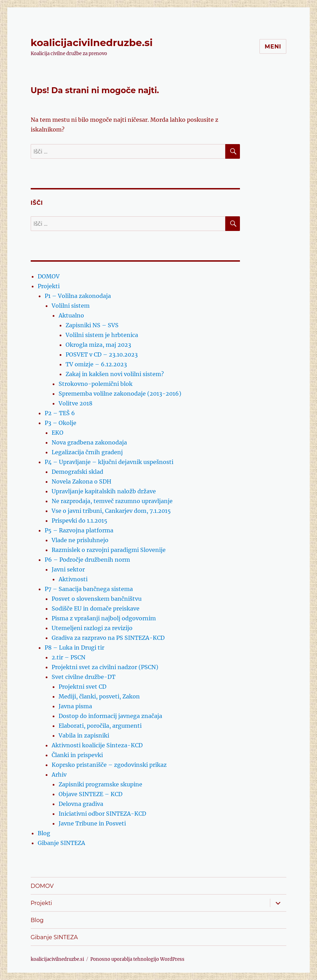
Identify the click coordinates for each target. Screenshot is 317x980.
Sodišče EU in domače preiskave (96, 608)
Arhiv (59, 775)
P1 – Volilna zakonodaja (78, 296)
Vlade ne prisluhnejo (80, 540)
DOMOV (49, 276)
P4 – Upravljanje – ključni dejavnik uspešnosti (109, 462)
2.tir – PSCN (69, 657)
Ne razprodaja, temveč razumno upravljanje (112, 501)
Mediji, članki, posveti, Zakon (99, 696)
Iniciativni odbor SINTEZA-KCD (102, 814)
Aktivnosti (73, 579)
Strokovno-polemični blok (96, 384)
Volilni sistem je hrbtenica (102, 335)
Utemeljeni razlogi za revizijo (92, 628)
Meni (273, 47)
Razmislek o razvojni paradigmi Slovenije (109, 550)
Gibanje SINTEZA (61, 843)
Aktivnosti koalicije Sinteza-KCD (97, 745)
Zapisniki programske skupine (100, 784)
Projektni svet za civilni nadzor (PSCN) (105, 667)
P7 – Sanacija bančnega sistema (89, 589)
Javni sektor (68, 569)
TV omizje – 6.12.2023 (96, 364)
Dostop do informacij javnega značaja (110, 716)
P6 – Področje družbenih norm (87, 560)
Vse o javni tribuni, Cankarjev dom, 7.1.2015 (111, 511)
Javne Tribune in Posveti (92, 823)
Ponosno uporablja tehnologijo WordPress (137, 959)
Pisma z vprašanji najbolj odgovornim (104, 618)
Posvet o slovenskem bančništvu (97, 599)
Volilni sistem (71, 306)
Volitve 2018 (76, 403)
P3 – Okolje (61, 423)
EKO (58, 433)
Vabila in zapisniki (84, 735)
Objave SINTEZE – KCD (90, 794)
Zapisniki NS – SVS (92, 325)
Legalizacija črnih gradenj (87, 452)
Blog (44, 833)
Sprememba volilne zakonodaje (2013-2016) (120, 394)
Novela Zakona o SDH (81, 481)
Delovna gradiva (81, 804)
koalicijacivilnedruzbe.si (92, 43)
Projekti (49, 286)
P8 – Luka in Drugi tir (74, 648)
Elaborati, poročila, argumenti (100, 726)
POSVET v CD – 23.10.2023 (102, 354)
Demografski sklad (77, 472)
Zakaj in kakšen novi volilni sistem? (115, 374)
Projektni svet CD (82, 687)
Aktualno (71, 315)
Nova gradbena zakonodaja (89, 442)
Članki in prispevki (77, 755)
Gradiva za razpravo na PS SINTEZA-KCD (108, 638)
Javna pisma (75, 706)
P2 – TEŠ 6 (60, 413)
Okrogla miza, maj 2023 (98, 345)
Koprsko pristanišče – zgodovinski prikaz (109, 765)
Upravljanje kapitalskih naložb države (104, 491)
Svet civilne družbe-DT (84, 677)
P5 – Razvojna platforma (79, 530)
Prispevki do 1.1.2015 (80, 521)
